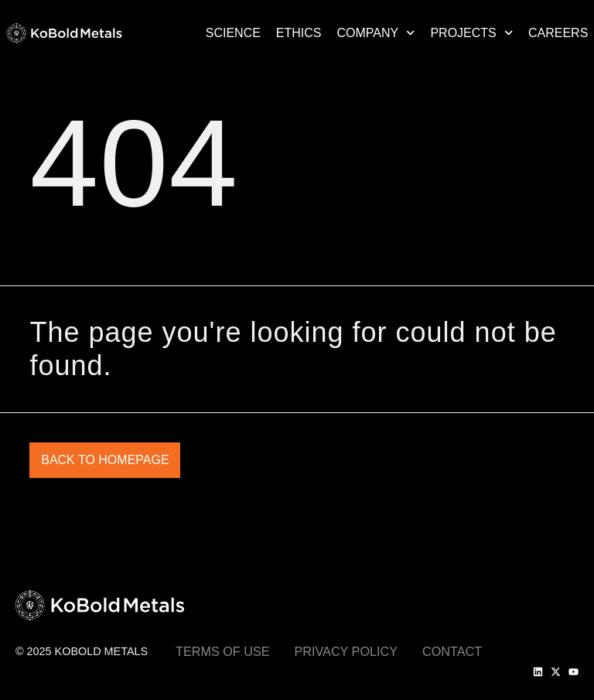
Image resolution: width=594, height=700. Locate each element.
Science (233, 33)
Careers (558, 33)
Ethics (299, 33)
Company (376, 33)
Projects (471, 33)
